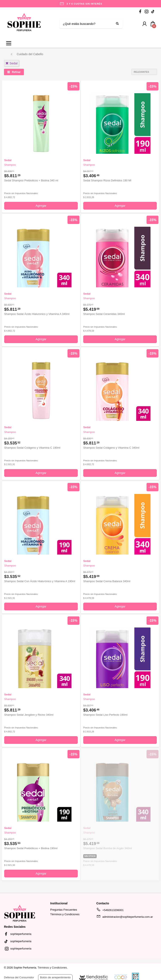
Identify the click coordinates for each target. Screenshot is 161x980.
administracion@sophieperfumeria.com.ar (125, 918)
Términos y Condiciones (65, 914)
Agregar (41, 206)
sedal (12, 63)
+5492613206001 (110, 911)
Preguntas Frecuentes (64, 910)
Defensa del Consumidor (19, 977)
